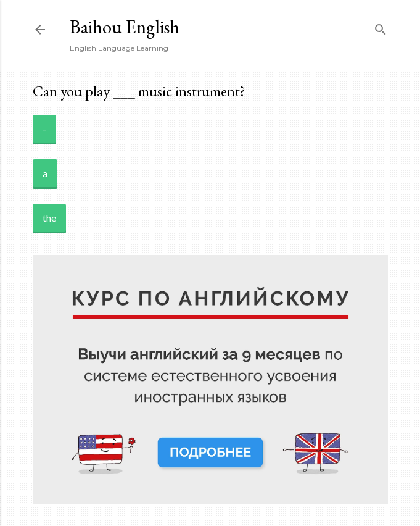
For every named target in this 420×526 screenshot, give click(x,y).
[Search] (381, 27)
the (49, 218)
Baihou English (125, 27)
